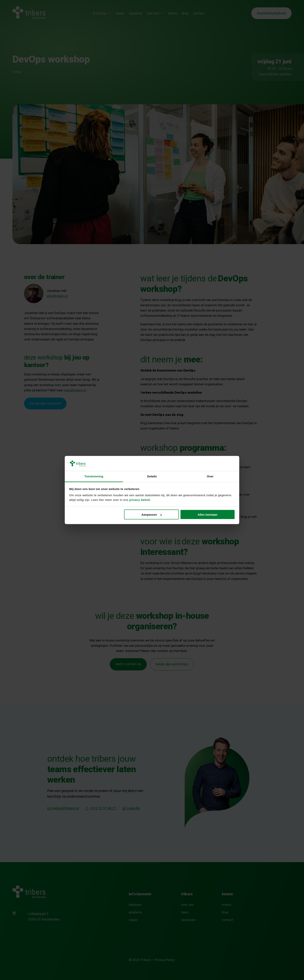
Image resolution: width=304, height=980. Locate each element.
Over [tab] (210, 476)
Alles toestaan (208, 515)
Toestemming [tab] (94, 476)
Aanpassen (152, 515)
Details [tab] (152, 476)
